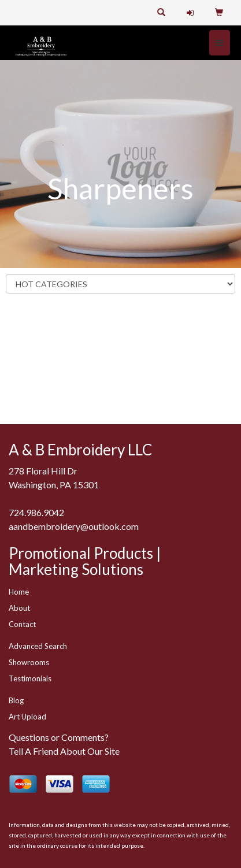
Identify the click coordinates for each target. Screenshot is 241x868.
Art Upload (27, 717)
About (19, 608)
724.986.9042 (36, 512)
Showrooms (29, 662)
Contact (22, 624)
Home (19, 592)
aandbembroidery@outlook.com (74, 526)
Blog (16, 700)
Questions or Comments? (59, 737)
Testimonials (30, 678)
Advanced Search (38, 646)
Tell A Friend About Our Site (64, 751)
